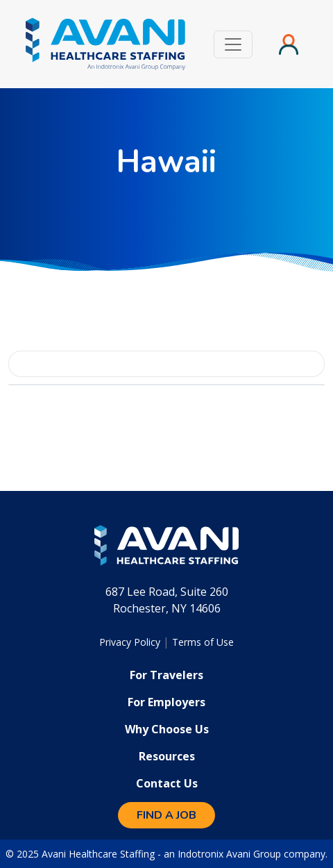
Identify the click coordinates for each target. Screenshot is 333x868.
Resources (167, 756)
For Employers (166, 702)
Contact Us (167, 783)
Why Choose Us (167, 729)
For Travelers (166, 675)
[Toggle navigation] (233, 44)
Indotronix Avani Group (229, 854)
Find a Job (166, 815)
